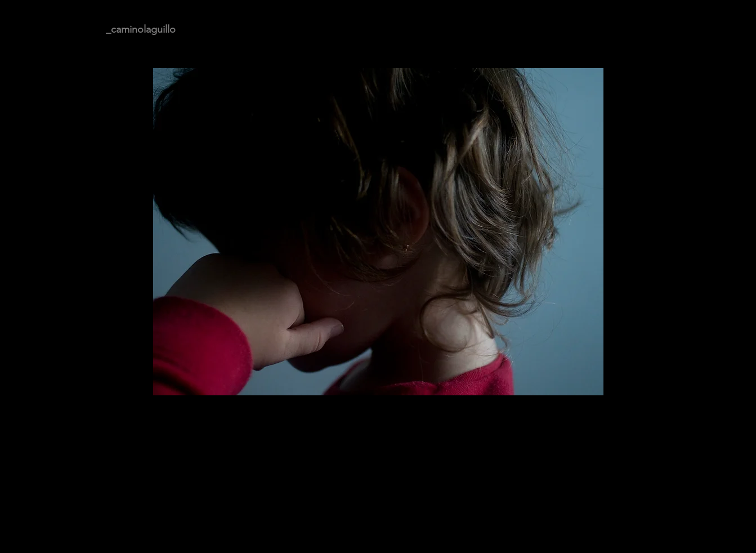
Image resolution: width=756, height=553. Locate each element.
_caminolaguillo (141, 29)
